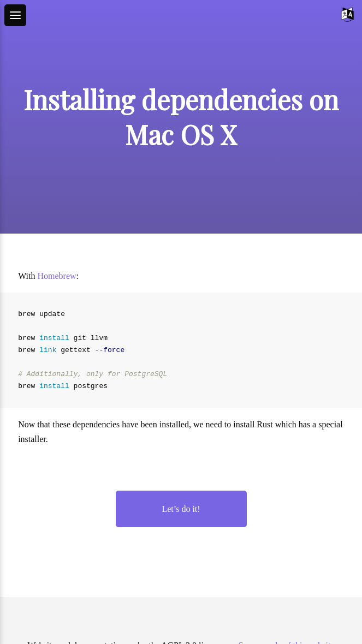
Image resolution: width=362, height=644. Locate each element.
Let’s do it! (181, 509)
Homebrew (57, 276)
